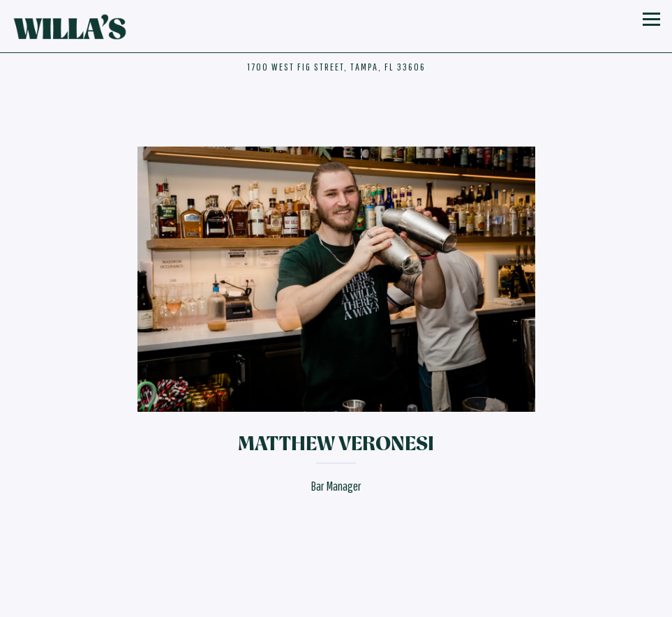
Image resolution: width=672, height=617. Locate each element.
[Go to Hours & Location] (336, 67)
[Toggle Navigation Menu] (651, 19)
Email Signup (336, 605)
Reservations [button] (336, 580)
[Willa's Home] (72, 27)
